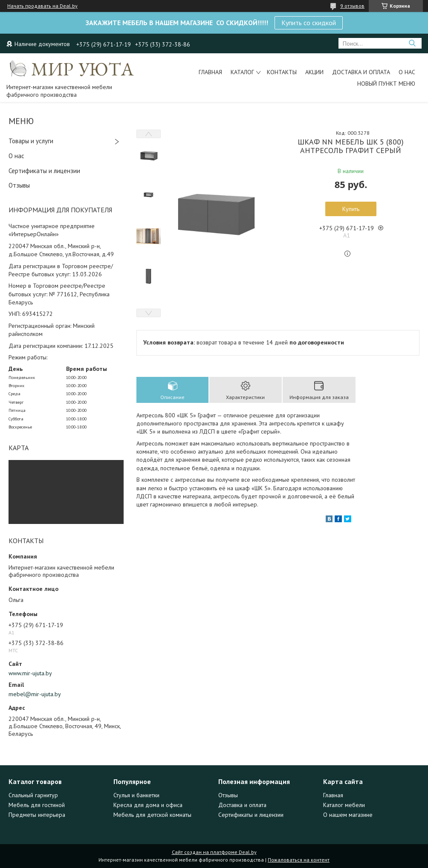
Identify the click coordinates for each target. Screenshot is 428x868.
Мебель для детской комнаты (152, 815)
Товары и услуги (31, 141)
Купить (351, 209)
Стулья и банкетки (136, 795)
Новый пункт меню (386, 84)
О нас (407, 72)
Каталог (242, 72)
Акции (314, 72)
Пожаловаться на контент (299, 860)
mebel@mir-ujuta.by (35, 694)
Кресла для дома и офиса (148, 805)
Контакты (282, 72)
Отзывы (19, 185)
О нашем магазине (348, 815)
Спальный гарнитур (33, 795)
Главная (210, 72)
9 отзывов (352, 6)
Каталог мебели (344, 805)
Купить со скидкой (309, 23)
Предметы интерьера (37, 815)
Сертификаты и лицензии (44, 171)
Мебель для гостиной (37, 805)
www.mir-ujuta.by (30, 673)
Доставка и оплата (361, 72)
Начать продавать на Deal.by (42, 6)
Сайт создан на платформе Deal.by (214, 852)
